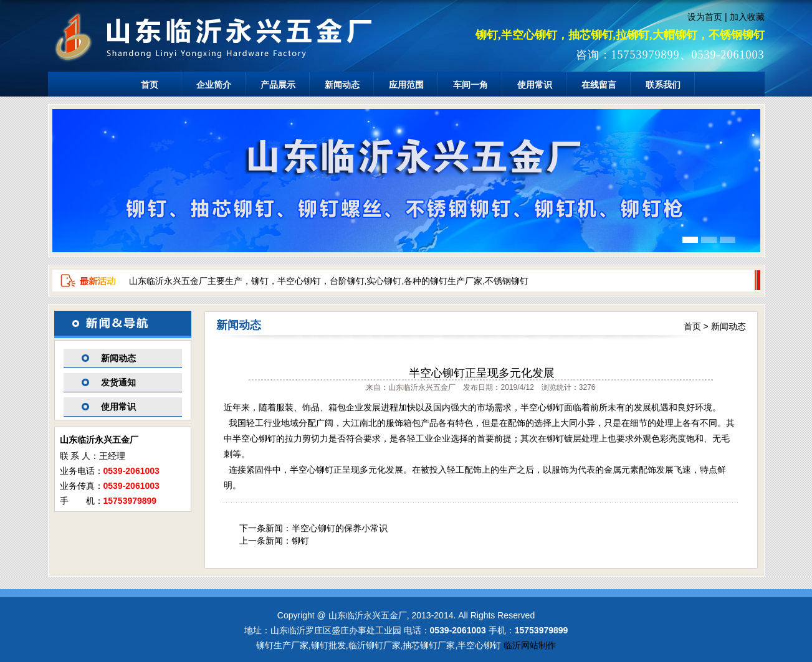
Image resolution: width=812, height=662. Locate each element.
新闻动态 (342, 85)
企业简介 (214, 85)
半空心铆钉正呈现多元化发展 (482, 373)
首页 (150, 85)
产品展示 (278, 85)
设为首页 (705, 17)
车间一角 (470, 85)
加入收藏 (747, 17)
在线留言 (599, 85)
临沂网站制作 (530, 645)
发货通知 (118, 382)
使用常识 (535, 85)
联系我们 (663, 85)
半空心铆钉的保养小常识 (340, 528)
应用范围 (406, 85)
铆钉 (300, 541)
